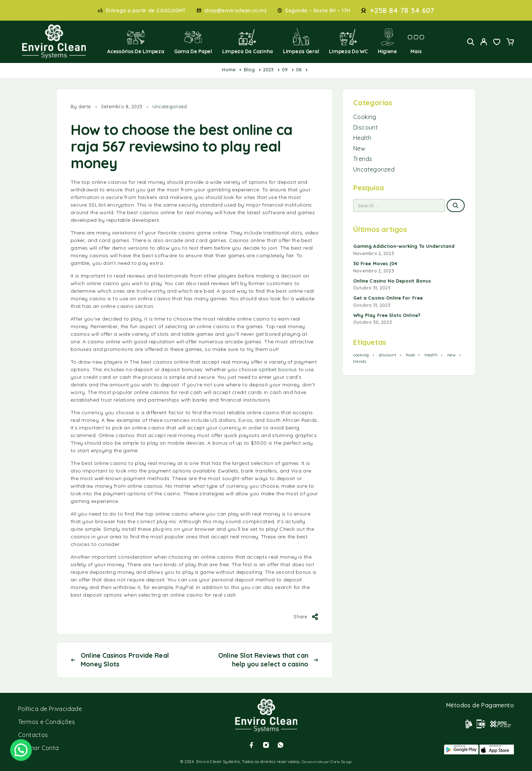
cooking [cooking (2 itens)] (361, 355)
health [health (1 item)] (431, 355)
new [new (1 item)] (451, 355)
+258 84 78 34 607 (402, 10)
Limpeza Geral (301, 41)
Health (362, 138)
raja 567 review (121, 146)
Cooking (365, 117)
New (359, 148)
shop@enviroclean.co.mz (236, 11)
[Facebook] (252, 745)
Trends (363, 159)
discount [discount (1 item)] (388, 355)
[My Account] (484, 42)
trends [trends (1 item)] (360, 361)
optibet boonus (278, 369)
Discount (366, 127)
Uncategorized (170, 106)
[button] (21, 750)
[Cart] (510, 43)
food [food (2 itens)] (410, 355)
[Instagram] (266, 745)
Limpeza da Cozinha (248, 41)
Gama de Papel (193, 41)
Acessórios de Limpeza (136, 41)
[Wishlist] (497, 43)
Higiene (387, 41)
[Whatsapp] (280, 745)
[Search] (471, 42)
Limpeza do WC (348, 41)
